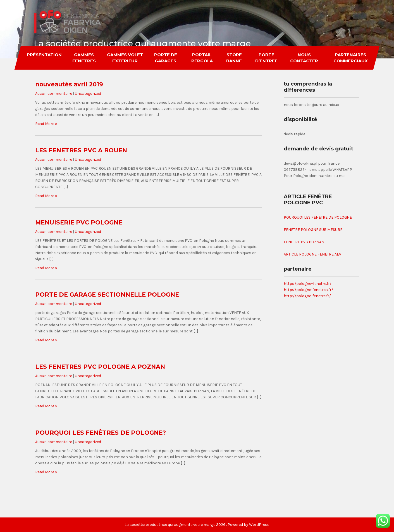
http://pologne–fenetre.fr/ (308, 284)
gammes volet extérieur (125, 58)
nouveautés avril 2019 (69, 84)
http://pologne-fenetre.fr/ (307, 296)
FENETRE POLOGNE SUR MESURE (313, 230)
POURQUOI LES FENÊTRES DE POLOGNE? (101, 433)
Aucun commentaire (54, 94)
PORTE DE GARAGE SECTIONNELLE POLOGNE (107, 295)
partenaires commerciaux (350, 58)
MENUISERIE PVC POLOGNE (79, 222)
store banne (234, 58)
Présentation (44, 55)
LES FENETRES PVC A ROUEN (81, 150)
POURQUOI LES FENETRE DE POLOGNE (318, 217)
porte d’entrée (266, 58)
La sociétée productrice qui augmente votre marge (142, 43)
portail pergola (202, 58)
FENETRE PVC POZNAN (304, 242)
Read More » (46, 124)
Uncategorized (88, 94)
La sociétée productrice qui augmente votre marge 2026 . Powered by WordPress (197, 525)
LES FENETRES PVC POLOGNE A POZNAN (100, 367)
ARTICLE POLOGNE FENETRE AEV (312, 254)
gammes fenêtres (84, 58)
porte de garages (166, 58)
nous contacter (304, 58)
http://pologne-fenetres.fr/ (308, 290)
